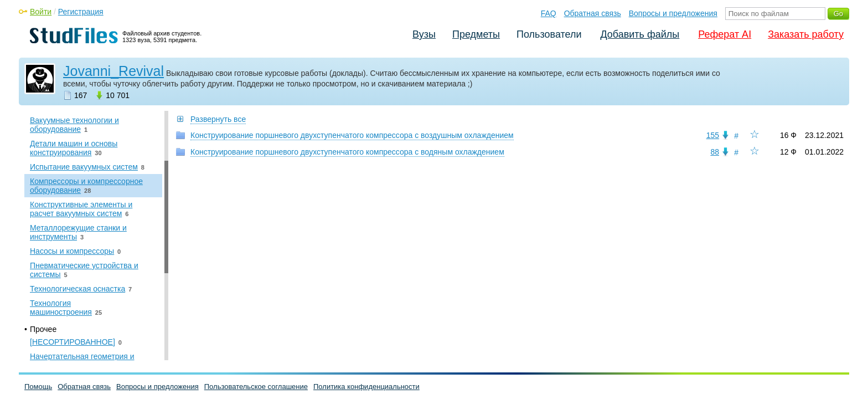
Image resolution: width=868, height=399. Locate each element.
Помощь (38, 387)
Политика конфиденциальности (366, 387)
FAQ (549, 13)
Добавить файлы (640, 34)
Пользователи (549, 34)
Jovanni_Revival (113, 71)
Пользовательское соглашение (256, 387)
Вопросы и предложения (673, 13)
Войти (41, 12)
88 (715, 152)
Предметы (476, 34)
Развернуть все (218, 119)
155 (713, 135)
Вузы (424, 34)
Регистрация (81, 12)
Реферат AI (725, 34)
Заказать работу (806, 34)
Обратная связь (593, 13)
